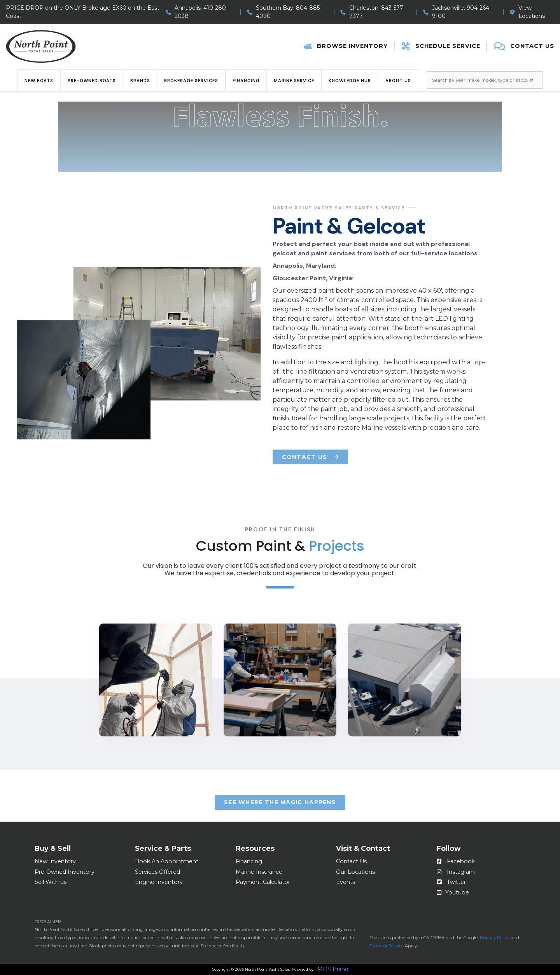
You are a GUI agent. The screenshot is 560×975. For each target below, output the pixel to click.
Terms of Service (387, 946)
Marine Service (294, 81)
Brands (140, 81)
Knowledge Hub (350, 81)
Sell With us (51, 882)
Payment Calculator (263, 882)
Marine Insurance (259, 872)
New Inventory (55, 861)
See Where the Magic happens (280, 802)
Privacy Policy (495, 938)
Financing (246, 81)
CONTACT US (310, 457)
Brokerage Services (191, 81)
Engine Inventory (159, 882)
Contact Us (351, 861)
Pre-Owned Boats (92, 81)
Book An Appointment (167, 861)
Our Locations (355, 872)
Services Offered (157, 872)
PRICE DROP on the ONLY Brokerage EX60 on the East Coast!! (83, 12)
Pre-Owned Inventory (65, 872)
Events (346, 882)
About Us (398, 81)
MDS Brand (333, 970)
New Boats (39, 81)
